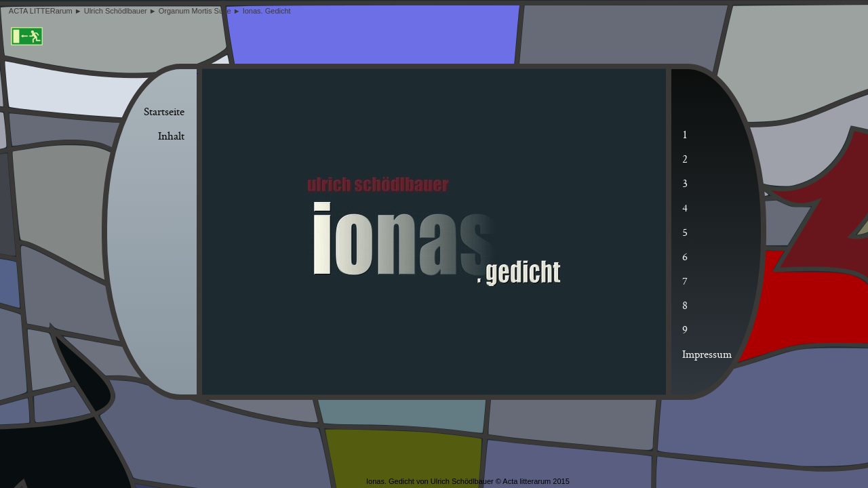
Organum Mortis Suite (196, 11)
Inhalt (171, 137)
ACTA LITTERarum (42, 11)
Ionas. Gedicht (268, 11)
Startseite (164, 113)
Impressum (707, 355)
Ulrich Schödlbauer (117, 11)
